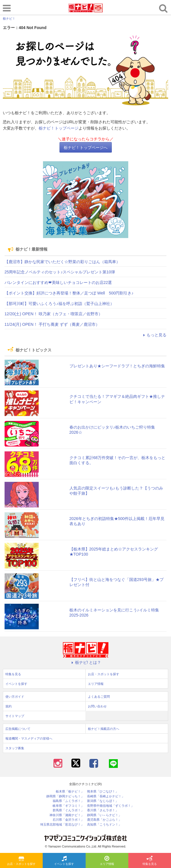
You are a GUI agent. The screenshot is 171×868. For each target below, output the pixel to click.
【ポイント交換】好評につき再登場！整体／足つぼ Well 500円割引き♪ (69, 293)
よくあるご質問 (99, 697)
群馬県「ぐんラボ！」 (68, 810)
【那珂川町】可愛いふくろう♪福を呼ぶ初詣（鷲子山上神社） (59, 304)
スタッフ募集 (15, 748)
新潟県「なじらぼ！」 (103, 801)
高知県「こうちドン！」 (104, 825)
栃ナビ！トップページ (59, 128)
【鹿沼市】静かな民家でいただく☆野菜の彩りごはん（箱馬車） (62, 262)
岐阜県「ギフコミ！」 (68, 806)
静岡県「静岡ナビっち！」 (65, 796)
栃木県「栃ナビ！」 (70, 792)
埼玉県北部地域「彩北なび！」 (62, 825)
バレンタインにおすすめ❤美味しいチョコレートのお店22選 (58, 282)
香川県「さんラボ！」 (103, 810)
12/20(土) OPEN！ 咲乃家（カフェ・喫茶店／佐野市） (53, 314)
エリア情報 (107, 861)
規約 (9, 706)
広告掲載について (18, 729)
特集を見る (150, 861)
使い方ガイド (15, 697)
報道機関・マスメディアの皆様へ (29, 738)
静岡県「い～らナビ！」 (104, 815)
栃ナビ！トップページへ (86, 148)
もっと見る (154, 335)
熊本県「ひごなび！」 (103, 792)
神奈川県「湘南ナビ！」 (67, 815)
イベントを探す (64, 861)
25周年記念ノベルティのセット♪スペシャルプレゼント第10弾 (60, 272)
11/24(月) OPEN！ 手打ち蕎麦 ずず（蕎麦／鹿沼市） (52, 324)
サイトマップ (15, 716)
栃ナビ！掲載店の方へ (104, 729)
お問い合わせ (97, 706)
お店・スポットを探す (21, 861)
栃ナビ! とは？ (86, 662)
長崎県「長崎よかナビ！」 (106, 796)
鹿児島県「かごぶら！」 (104, 820)
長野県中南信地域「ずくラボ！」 (111, 806)
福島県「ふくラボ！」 (68, 801)
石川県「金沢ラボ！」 (68, 820)
